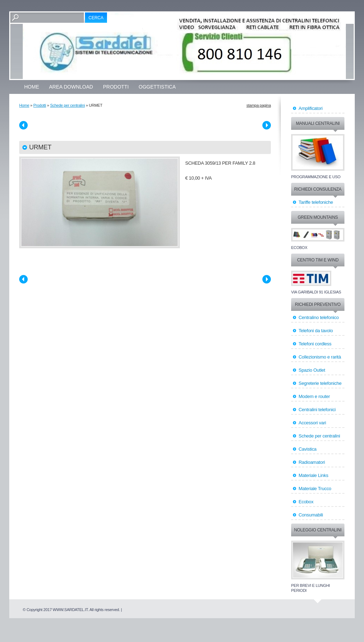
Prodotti (116, 87)
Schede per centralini (68, 105)
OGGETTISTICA (157, 87)
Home (32, 87)
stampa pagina (259, 105)
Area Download (71, 87)
